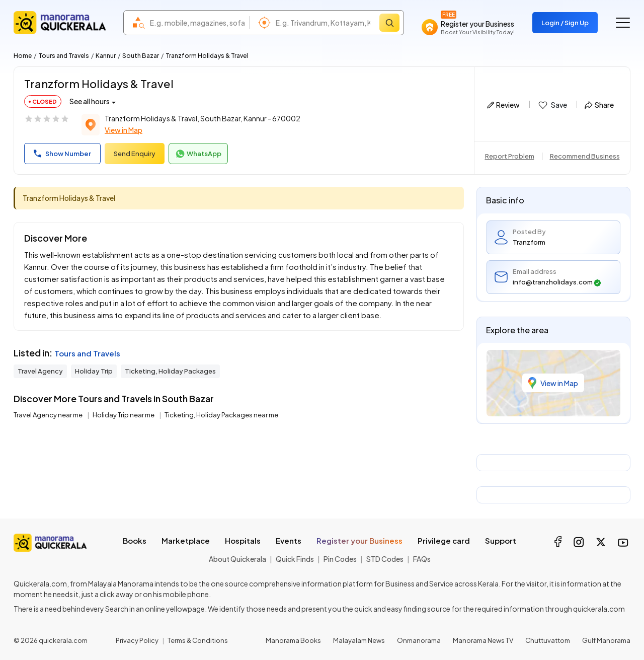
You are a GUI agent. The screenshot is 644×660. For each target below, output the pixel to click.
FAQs (422, 559)
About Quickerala (237, 559)
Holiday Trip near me (124, 415)
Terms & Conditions (198, 640)
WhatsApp (198, 154)
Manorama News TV (483, 640)
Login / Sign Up (565, 23)
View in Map (124, 130)
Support (501, 540)
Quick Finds (295, 559)
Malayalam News (359, 640)
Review (503, 105)
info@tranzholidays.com (557, 282)
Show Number (62, 154)
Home (23, 56)
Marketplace (186, 540)
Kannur (106, 56)
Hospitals (243, 540)
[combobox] (197, 23)
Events (289, 540)
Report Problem (510, 156)
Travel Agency (40, 371)
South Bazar (141, 56)
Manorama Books (293, 640)
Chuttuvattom (548, 640)
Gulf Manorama (606, 640)
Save (552, 105)
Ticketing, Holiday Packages (170, 371)
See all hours (90, 101)
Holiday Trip (94, 371)
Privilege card (444, 540)
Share (599, 105)
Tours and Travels (64, 56)
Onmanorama (419, 640)
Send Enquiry (135, 154)
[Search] (389, 23)
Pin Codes (340, 559)
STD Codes (385, 559)
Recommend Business (585, 156)
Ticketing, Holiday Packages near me (221, 415)
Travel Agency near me (49, 415)
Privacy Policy (137, 640)
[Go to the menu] (623, 23)
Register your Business (359, 540)
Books (135, 540)
